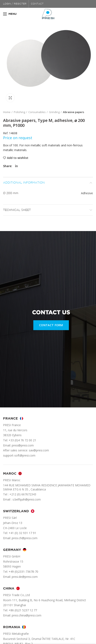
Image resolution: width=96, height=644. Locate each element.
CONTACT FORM (51, 325)
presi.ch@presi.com (25, 538)
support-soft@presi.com (19, 455)
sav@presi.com (39, 450)
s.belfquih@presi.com (27, 499)
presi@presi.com (23, 445)
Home (7, 112)
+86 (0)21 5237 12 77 (23, 610)
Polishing (19, 112)
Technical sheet (17, 210)
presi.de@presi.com (25, 577)
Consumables (37, 112)
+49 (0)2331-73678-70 (23, 572)
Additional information (24, 183)
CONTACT (37, 4)
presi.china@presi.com (27, 615)
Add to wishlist (18, 158)
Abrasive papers (73, 112)
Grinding (54, 112)
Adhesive (87, 193)
